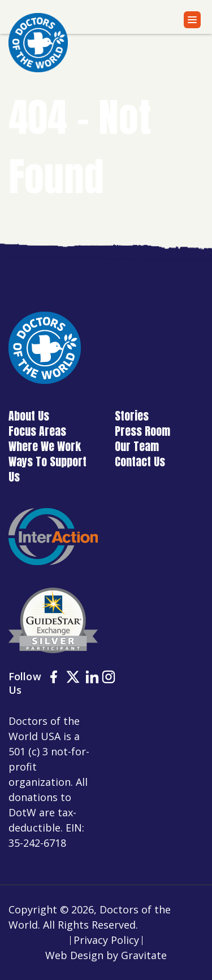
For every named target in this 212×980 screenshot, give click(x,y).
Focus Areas (37, 431)
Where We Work (45, 446)
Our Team (137, 446)
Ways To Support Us (47, 469)
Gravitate (144, 955)
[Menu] (192, 20)
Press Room (142, 431)
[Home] (38, 43)
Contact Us (140, 461)
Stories (132, 416)
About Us (29, 416)
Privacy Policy (106, 940)
